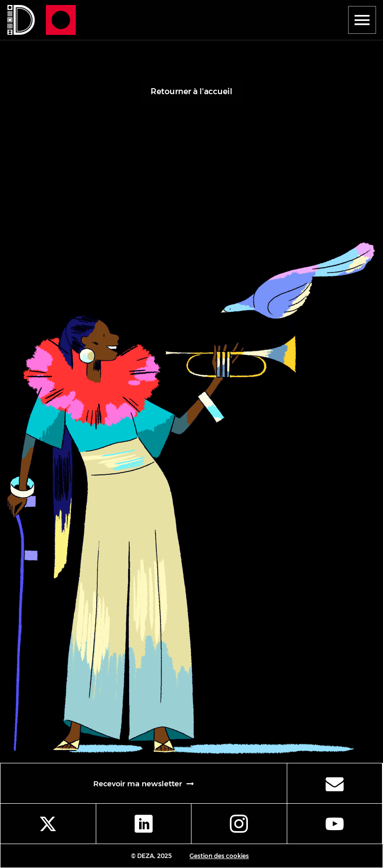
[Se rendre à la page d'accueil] (20, 20)
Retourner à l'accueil (191, 91)
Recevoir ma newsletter (188, 786)
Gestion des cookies (219, 856)
